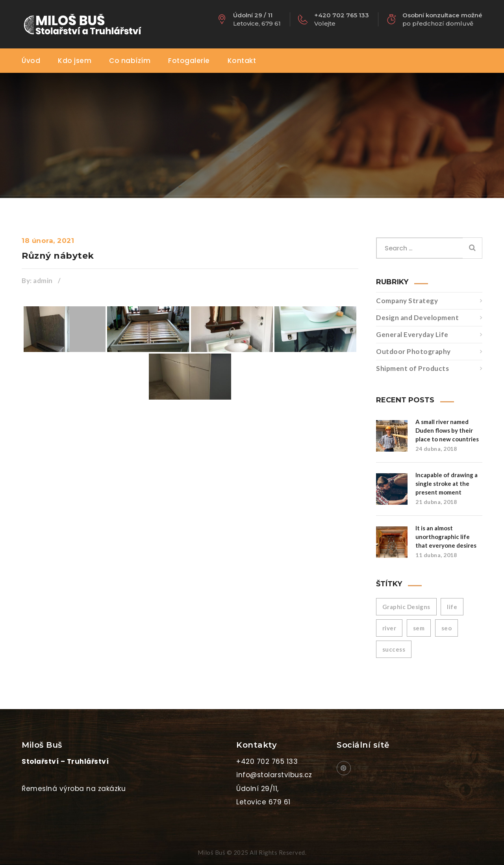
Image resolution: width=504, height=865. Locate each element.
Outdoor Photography (413, 351)
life (452, 607)
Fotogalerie (189, 61)
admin (43, 281)
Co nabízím (130, 61)
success (394, 649)
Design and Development (417, 318)
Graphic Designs (406, 607)
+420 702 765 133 (267, 761)
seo (447, 628)
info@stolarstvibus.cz (274, 775)
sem (419, 628)
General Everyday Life (412, 334)
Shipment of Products (412, 368)
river (389, 628)
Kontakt (242, 61)
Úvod (31, 61)
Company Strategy (407, 301)
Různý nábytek (58, 256)
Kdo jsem (75, 61)
